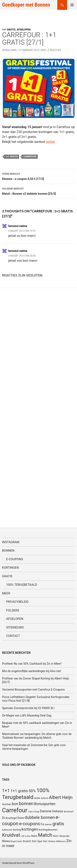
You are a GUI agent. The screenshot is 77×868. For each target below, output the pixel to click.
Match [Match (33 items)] (45, 835)
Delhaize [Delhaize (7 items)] (58, 811)
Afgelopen (24, 30)
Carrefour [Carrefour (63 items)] (15, 810)
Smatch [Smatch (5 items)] (27, 841)
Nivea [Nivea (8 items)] (6, 841)
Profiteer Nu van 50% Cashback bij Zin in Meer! (32, 664)
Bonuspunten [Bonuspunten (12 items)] (45, 804)
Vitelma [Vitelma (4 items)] (52, 841)
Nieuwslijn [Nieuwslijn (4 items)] (64, 836)
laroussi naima (18, 226)
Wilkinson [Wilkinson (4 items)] (61, 841)
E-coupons (15, 559)
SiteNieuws (15, 627)
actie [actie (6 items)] (37, 798)
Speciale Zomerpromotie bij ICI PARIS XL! (28, 708)
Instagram (11, 542)
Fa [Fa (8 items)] (42, 824)
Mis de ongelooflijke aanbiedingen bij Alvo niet (32, 671)
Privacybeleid (17, 602)
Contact (13, 636)
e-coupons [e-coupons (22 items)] (29, 824)
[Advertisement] (33, 404)
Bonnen (8, 551)
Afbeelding (9, 50)
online (50, 142)
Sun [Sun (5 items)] (45, 841)
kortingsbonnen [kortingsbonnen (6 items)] (48, 830)
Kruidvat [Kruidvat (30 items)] (11, 835)
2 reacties (55, 50)
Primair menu (72, 5)
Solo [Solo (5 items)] (34, 841)
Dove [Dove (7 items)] (21, 818)
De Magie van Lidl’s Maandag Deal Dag (27, 715)
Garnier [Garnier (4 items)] (48, 825)
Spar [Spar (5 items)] (40, 841)
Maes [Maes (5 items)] (34, 836)
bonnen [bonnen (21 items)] (26, 804)
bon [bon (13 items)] (15, 804)
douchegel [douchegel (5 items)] (11, 818)
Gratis (7, 576)
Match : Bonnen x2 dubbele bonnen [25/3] (38, 191)
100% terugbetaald (22, 585)
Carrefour (30, 157)
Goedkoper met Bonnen (26, 5)
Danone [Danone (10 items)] (46, 811)
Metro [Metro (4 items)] (56, 836)
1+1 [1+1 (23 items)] (6, 790)
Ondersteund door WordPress (18, 863)
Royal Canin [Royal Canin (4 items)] (16, 841)
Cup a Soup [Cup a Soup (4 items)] (34, 812)
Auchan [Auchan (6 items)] (7, 804)
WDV (44, 50)
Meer (6, 593)
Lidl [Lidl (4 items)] (22, 836)
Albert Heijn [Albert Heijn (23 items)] (61, 797)
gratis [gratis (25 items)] (58, 824)
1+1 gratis (9, 30)
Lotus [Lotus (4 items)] (28, 836)
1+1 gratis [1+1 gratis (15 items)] (19, 791)
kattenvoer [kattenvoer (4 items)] (7, 830)
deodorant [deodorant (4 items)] (69, 812)
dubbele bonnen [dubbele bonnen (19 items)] (40, 817)
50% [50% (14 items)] (32, 791)
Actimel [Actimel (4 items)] (44, 798)
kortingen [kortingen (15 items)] (30, 829)
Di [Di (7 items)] (3, 818)
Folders (13, 610)
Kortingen (10, 568)
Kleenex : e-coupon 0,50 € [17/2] (38, 176)
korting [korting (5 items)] (17, 830)
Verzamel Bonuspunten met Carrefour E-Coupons (33, 690)
